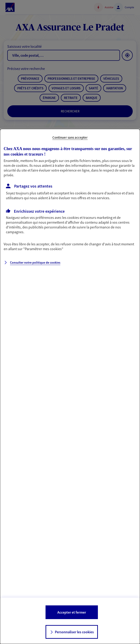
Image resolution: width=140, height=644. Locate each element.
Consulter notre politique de (35, 262)
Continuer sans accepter (70, 137)
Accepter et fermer (72, 612)
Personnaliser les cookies (74, 632)
